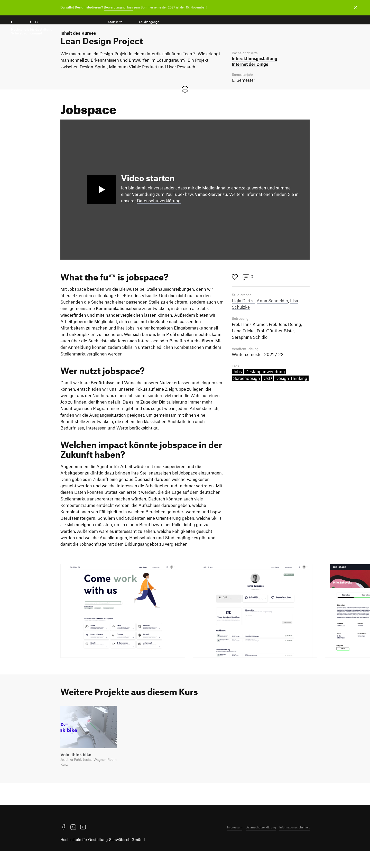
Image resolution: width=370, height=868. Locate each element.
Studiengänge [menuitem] (149, 22)
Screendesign (247, 396)
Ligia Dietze (243, 317)
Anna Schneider (272, 317)
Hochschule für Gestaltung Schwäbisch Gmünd (103, 856)
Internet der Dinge (250, 80)
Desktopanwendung (265, 389)
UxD (268, 396)
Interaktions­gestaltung (255, 74)
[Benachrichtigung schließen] (355, 8)
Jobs (237, 389)
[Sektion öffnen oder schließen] (185, 105)
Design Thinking (291, 396)
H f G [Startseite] (32, 28)
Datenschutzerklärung (159, 217)
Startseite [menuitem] (115, 22)
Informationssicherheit (294, 844)
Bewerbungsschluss (118, 7)
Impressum (235, 844)
